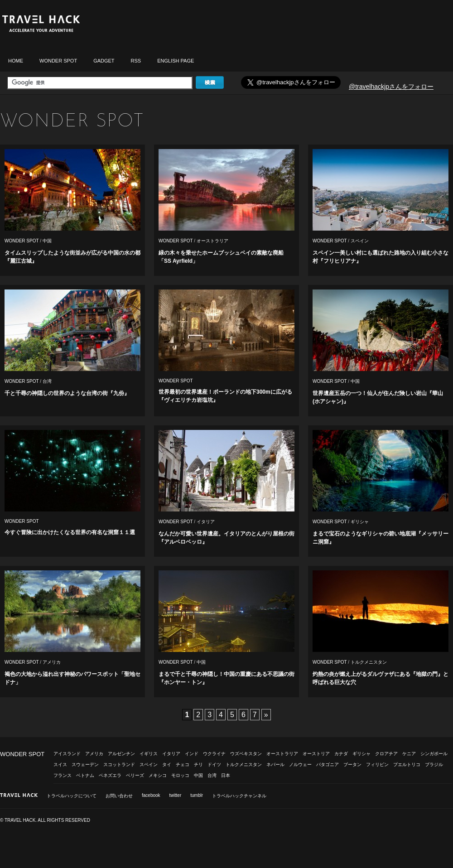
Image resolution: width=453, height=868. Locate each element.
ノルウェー (300, 764)
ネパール (275, 764)
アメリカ (52, 662)
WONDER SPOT (58, 61)
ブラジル (434, 764)
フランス (63, 775)
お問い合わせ (119, 796)
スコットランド (119, 764)
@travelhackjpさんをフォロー (391, 87)
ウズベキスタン (246, 754)
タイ (167, 764)
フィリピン (377, 764)
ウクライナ (214, 754)
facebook (151, 795)
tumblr (197, 795)
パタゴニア (328, 764)
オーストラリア (212, 241)
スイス (60, 764)
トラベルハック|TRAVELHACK (41, 24)
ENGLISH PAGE (176, 61)
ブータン (352, 764)
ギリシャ (360, 522)
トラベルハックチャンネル (239, 796)
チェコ (183, 764)
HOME (16, 61)
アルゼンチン (121, 754)
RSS (136, 61)
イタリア (206, 522)
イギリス (149, 754)
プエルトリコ (407, 764)
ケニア (409, 754)
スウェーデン (85, 764)
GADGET (104, 61)
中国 (47, 241)
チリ (198, 764)
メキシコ (158, 775)
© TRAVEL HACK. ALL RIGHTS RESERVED (45, 820)
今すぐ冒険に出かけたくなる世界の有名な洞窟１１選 (70, 532)
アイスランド (67, 754)
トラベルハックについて (72, 796)
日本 (226, 775)
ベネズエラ (110, 775)
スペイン (360, 241)
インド (192, 754)
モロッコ (180, 775)
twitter (176, 795)
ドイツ (214, 764)
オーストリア (316, 754)
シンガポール (434, 754)
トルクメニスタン (369, 662)
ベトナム (85, 775)
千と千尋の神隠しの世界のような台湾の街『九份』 (67, 393)
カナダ (341, 754)
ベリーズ (135, 775)
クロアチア (386, 754)
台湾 (47, 381)
